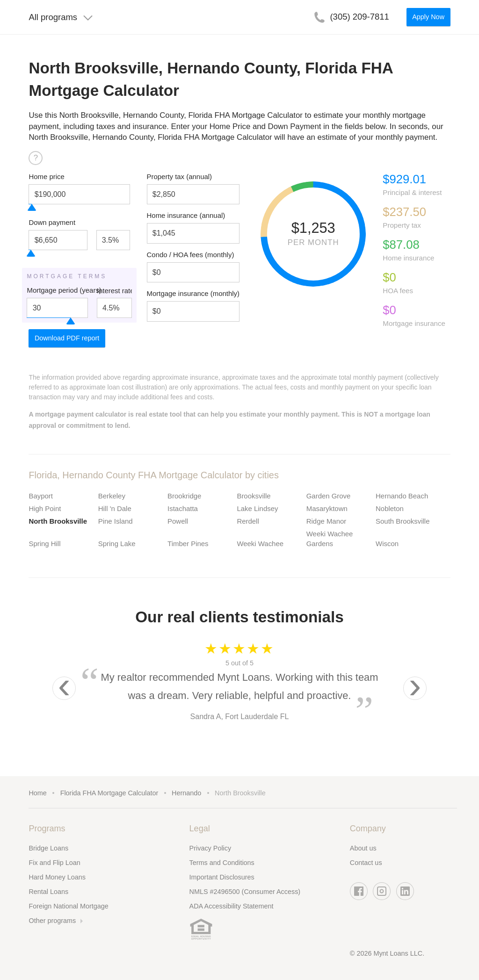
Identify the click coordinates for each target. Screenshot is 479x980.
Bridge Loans (48, 848)
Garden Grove (329, 496)
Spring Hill (44, 544)
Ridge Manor (327, 521)
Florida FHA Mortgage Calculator (109, 793)
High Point (45, 508)
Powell (178, 521)
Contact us (366, 863)
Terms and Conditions (222, 863)
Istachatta (183, 508)
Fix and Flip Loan (54, 863)
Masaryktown (327, 508)
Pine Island (116, 521)
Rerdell (248, 521)
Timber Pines (188, 544)
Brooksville (254, 496)
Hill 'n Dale (115, 508)
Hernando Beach (402, 496)
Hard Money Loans (57, 877)
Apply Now (428, 17)
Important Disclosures (222, 877)
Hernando (186, 793)
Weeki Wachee (260, 544)
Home (37, 793)
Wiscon (387, 544)
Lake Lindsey (257, 508)
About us (363, 848)
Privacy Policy (210, 848)
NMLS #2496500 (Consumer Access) (245, 892)
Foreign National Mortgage (68, 906)
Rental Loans (48, 892)
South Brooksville (403, 521)
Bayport (40, 496)
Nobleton (390, 508)
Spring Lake (117, 544)
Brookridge (184, 496)
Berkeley (112, 496)
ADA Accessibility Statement (232, 906)
